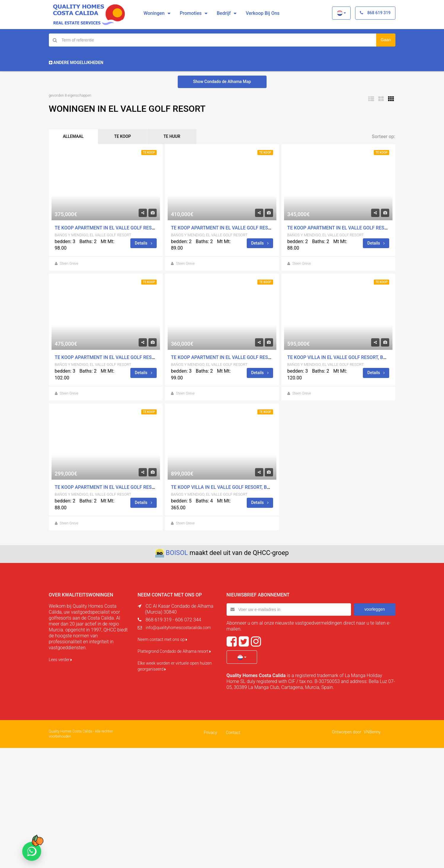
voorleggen (375, 609)
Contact (233, 732)
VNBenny (372, 732)
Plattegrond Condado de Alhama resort (174, 651)
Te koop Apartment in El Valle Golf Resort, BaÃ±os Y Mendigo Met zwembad (149, 228)
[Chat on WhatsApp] (32, 851)
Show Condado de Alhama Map (222, 82)
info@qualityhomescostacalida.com (178, 628)
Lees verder (61, 660)
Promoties (191, 13)
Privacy (210, 732)
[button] (341, 13)
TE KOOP (125, 137)
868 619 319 (375, 13)
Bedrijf (224, 13)
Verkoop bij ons (263, 13)
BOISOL (177, 553)
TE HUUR (175, 137)
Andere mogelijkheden (76, 63)
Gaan (386, 40)
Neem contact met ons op (163, 639)
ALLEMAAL (74, 137)
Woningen (154, 13)
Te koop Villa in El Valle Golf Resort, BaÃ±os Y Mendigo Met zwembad (257, 488)
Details (143, 243)
